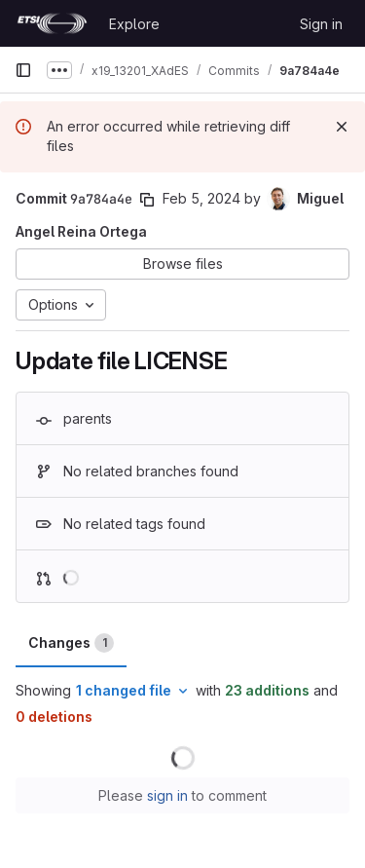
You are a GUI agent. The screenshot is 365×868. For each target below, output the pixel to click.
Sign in (321, 24)
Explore (134, 24)
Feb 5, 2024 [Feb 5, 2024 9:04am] (201, 198)
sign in (167, 795)
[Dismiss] (342, 127)
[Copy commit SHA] (147, 200)
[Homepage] (52, 23)
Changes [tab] (71, 643)
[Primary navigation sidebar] (23, 70)
